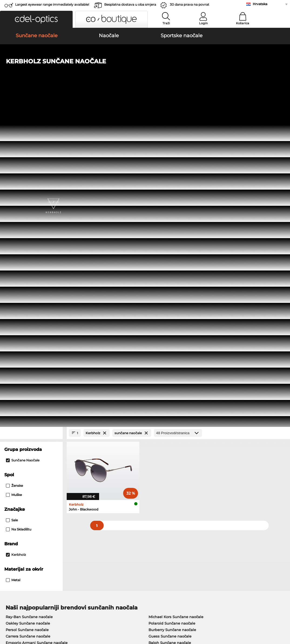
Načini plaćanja (112, 509)
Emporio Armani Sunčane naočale (37, 326)
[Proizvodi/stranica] (178, 116)
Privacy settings (18, 509)
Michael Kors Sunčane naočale (176, 300)
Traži (166, 23)
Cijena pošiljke (111, 516)
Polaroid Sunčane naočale (172, 307)
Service (105, 501)
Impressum (14, 618)
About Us (13, 501)
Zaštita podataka (62, 612)
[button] (36, 19)
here (142, 441)
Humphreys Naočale (24, 372)
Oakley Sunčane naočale (28, 307)
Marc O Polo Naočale (24, 365)
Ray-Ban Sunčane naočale (29, 300)
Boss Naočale (158, 365)
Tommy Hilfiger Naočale (168, 372)
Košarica (243, 23)
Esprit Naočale (159, 378)
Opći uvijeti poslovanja (24, 612)
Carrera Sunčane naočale (28, 320)
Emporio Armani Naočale (28, 378)
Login (203, 23)
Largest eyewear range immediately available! (52, 4)
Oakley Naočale (20, 359)
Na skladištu (19, 213)
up (283, 612)
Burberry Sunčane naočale (172, 313)
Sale (12, 203)
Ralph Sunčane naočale (170, 326)
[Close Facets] (31, 116)
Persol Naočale (159, 359)
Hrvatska (260, 4)
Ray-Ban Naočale (21, 352)
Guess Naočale (159, 352)
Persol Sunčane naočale (27, 313)
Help (197, 501)
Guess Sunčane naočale (170, 320)
